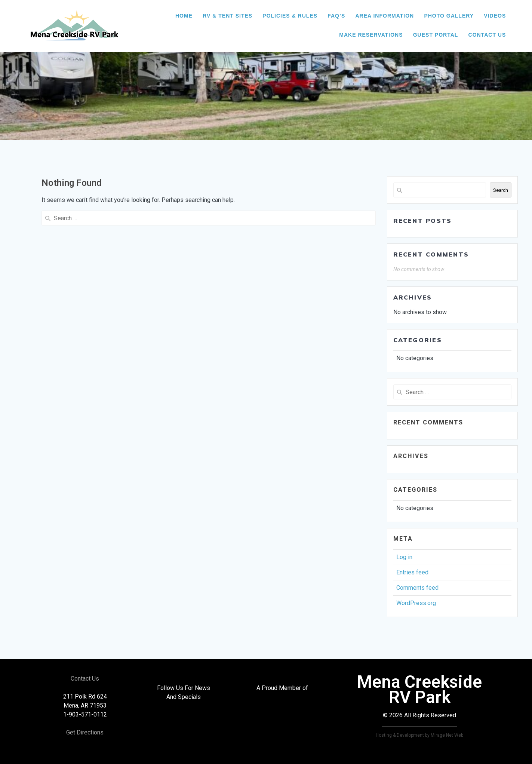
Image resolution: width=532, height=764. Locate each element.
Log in (404, 557)
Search (501, 190)
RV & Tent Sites (227, 16)
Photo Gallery (449, 16)
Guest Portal (436, 35)
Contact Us (487, 35)
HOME (184, 16)
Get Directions (85, 732)
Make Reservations (371, 35)
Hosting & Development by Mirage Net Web (419, 735)
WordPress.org (416, 603)
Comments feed (417, 588)
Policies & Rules (290, 16)
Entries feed (412, 572)
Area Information (385, 16)
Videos (495, 16)
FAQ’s (336, 16)
